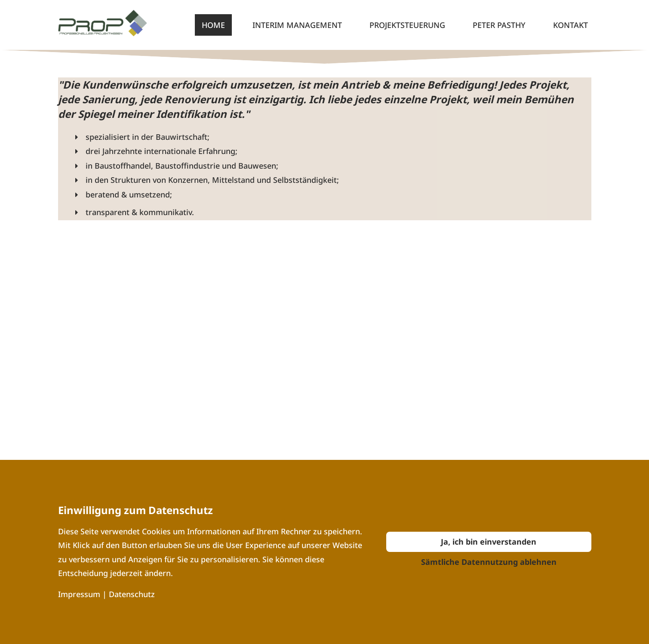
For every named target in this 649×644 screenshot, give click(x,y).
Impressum (80, 594)
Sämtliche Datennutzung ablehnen (489, 562)
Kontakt (571, 25)
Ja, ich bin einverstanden (489, 542)
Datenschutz (132, 594)
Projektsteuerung (407, 25)
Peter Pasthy (499, 25)
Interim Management (297, 25)
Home (213, 25)
